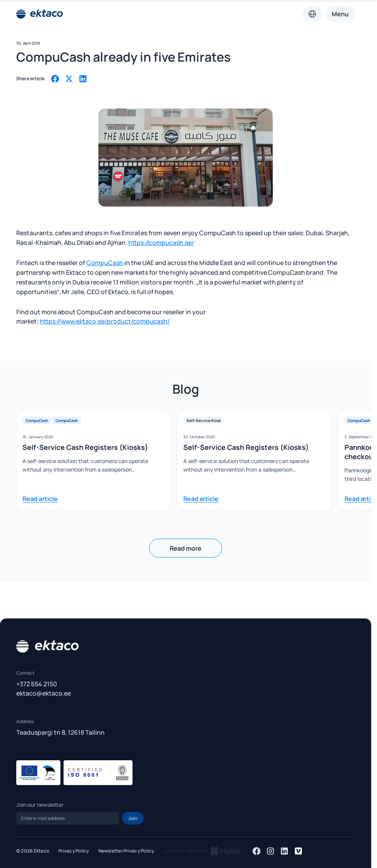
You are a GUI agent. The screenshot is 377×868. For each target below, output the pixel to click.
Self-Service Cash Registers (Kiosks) (85, 447)
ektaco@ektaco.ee (44, 693)
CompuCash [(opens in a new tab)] (105, 263)
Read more (186, 548)
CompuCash (37, 420)
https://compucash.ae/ (161, 243)
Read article (40, 499)
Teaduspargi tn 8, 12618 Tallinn (60, 732)
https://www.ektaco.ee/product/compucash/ (105, 321)
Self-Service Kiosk (204, 420)
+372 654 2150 (37, 684)
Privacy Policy (74, 851)
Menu (340, 14)
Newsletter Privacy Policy (126, 851)
